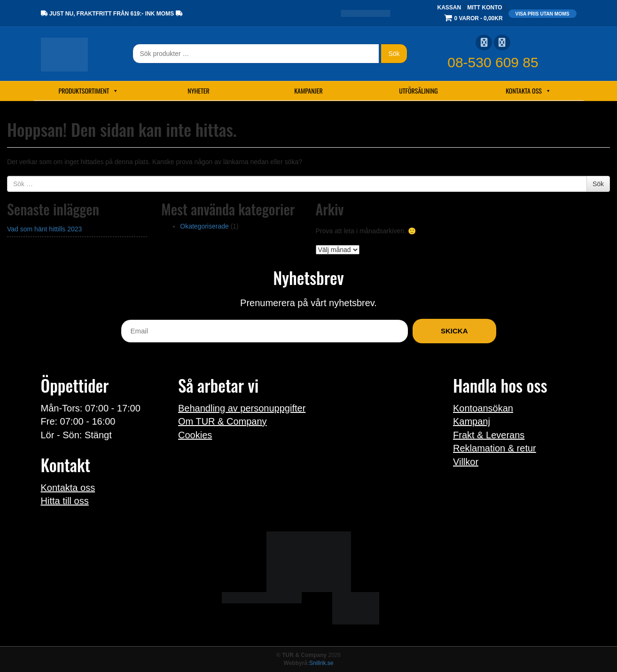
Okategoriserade (204, 226)
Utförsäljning (418, 91)
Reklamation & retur (495, 448)
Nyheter (198, 91)
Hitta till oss (65, 501)
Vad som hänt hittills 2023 (44, 229)
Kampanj (472, 421)
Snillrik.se (321, 663)
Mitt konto (484, 8)
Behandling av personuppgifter (242, 408)
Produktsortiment (89, 91)
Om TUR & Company (223, 421)
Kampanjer (308, 91)
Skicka (454, 331)
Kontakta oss (528, 91)
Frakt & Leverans (489, 435)
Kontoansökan (483, 408)
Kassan (449, 8)
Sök (394, 54)
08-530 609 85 (493, 62)
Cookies (195, 435)
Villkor (466, 462)
